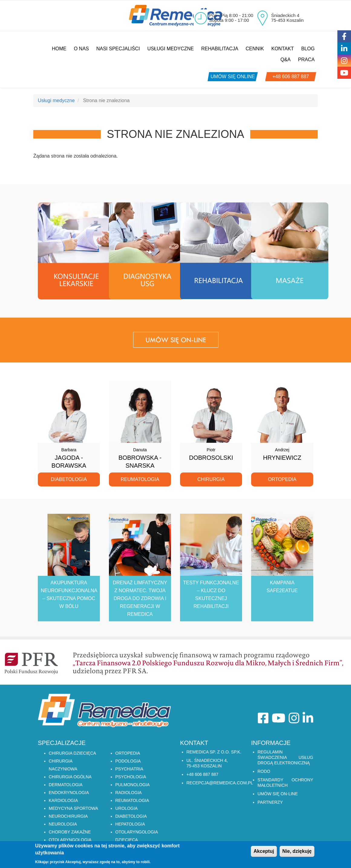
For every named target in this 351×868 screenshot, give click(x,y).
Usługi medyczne (171, 49)
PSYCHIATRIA (129, 769)
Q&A (286, 60)
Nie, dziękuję (297, 851)
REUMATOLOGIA (132, 800)
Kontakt (283, 49)
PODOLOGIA (128, 761)
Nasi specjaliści (118, 49)
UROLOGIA (126, 808)
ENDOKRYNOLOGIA (69, 793)
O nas (81, 49)
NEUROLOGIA (63, 824)
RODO (264, 771)
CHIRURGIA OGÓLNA (70, 777)
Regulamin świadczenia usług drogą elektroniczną (285, 757)
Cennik (255, 49)
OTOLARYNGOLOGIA (70, 840)
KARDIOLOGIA (63, 800)
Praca (306, 60)
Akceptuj (264, 851)
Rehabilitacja (220, 49)
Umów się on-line (278, 794)
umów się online (233, 77)
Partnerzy (270, 802)
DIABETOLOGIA (131, 816)
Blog (308, 49)
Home (59, 49)
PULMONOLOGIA (133, 785)
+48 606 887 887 (291, 77)
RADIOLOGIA (128, 793)
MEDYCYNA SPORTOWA (73, 808)
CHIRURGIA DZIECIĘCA (72, 753)
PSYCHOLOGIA (131, 777)
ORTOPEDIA (128, 753)
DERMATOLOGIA (66, 785)
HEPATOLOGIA (130, 824)
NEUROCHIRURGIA (68, 816)
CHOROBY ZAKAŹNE (70, 832)
